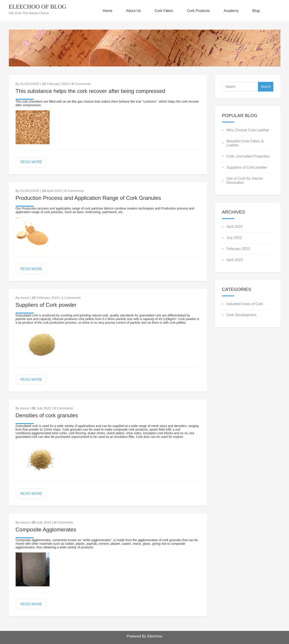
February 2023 (238, 249)
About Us (134, 11)
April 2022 (235, 227)
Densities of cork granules (47, 415)
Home (108, 11)
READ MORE (31, 162)
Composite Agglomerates (46, 530)
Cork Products (198, 11)
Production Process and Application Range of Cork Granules (88, 198)
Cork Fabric (164, 11)
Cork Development (242, 315)
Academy (231, 11)
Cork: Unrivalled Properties (248, 156)
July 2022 (234, 238)
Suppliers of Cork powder (46, 305)
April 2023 (235, 260)
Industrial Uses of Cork (245, 304)
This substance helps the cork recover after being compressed (91, 91)
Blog (256, 11)
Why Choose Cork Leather (248, 130)
